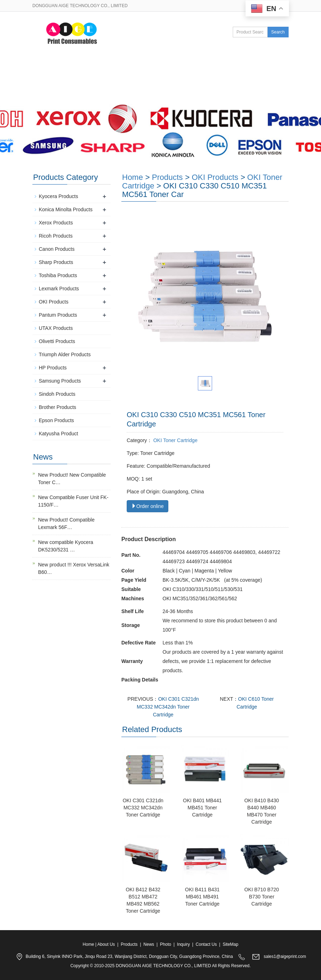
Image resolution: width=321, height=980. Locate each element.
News (177, 70)
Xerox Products (56, 223)
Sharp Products (56, 262)
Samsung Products (60, 381)
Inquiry (183, 944)
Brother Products (57, 407)
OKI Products (215, 177)
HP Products (53, 368)
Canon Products (57, 249)
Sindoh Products (57, 394)
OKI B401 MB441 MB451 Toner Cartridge (202, 808)
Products (136, 70)
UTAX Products (56, 328)
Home (51, 70)
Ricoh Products (56, 236)
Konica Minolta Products (66, 209)
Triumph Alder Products (65, 354)
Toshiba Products (58, 275)
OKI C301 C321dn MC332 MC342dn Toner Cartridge (168, 707)
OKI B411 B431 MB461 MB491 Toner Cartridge (202, 897)
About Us (92, 70)
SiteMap (231, 944)
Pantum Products (58, 315)
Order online (148, 506)
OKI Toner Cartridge (175, 440)
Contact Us (57, 93)
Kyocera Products (59, 196)
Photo (214, 70)
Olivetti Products (57, 341)
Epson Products (56, 420)
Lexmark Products (59, 289)
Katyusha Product (59, 434)
